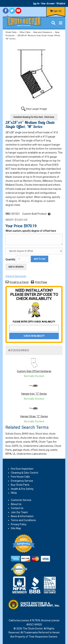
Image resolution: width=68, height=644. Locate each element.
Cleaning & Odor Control (24, 473)
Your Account (48, 3)
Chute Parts (11, 32)
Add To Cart (40, 259)
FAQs (14, 493)
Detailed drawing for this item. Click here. (34, 117)
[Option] (34, 251)
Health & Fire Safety (22, 489)
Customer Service (21, 500)
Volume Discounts (16, 276)
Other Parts (25, 32)
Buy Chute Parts (20, 485)
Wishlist (61, 3)
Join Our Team (19, 512)
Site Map (16, 528)
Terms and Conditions (23, 520)
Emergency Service (22, 481)
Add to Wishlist (16, 267)
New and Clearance (43, 32)
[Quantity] (23, 259)
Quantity (10, 259)
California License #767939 (24, 620)
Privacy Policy (19, 524)
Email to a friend (19, 282)
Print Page (41, 282)
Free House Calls (20, 477)
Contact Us (17, 508)
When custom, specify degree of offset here (31, 231)
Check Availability (34, 336)
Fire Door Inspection (22, 469)
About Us (16, 504)
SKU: (8, 214)
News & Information (22, 516)
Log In (36, 3)
